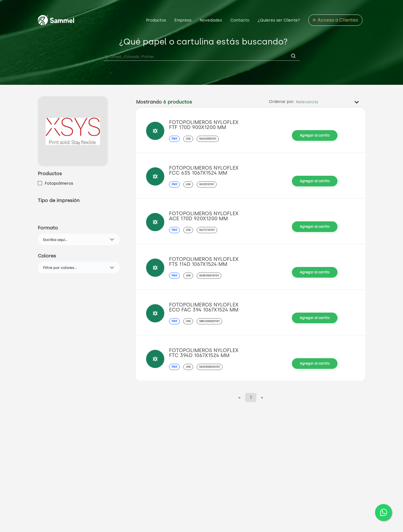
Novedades (211, 20)
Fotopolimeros (59, 183)
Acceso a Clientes (338, 20)
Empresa (183, 20)
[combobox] (75, 240)
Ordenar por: (282, 102)
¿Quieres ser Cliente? (279, 20)
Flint (174, 139)
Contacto (240, 20)
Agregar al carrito (315, 135)
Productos (156, 20)
